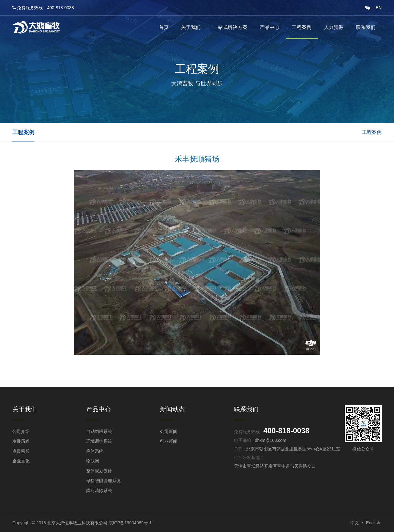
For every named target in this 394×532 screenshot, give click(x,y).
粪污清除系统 (99, 490)
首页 (164, 27)
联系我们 (366, 27)
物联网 (93, 461)
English (373, 523)
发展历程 (21, 441)
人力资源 (334, 27)
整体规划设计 (99, 471)
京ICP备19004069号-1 (130, 523)
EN (379, 8)
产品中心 (270, 27)
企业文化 (21, 461)
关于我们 (191, 27)
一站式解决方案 (230, 27)
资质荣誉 (21, 451)
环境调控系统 (99, 441)
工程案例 (302, 27)
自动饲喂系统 (99, 431)
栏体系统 (95, 451)
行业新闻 (169, 441)
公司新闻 (169, 431)
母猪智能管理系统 (103, 481)
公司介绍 (21, 431)
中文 (355, 523)
